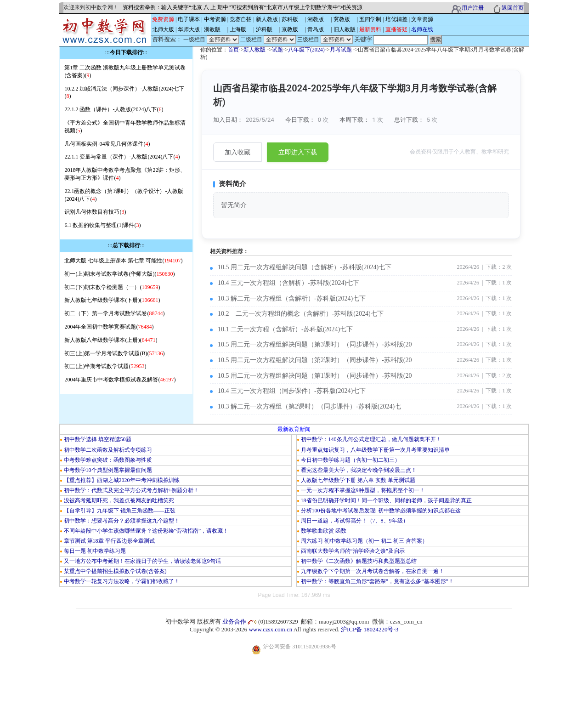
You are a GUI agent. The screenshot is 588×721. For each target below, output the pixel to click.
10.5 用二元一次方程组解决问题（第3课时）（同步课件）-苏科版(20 (315, 344)
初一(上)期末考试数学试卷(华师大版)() (119, 274)
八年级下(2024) (306, 50)
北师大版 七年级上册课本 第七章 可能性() (123, 261)
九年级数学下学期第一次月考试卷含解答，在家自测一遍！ (373, 571)
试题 (277, 50)
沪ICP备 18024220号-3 (370, 629)
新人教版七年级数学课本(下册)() (112, 300)
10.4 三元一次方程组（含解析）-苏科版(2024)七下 (288, 283)
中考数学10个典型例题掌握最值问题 (108, 470)
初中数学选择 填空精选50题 (98, 439)
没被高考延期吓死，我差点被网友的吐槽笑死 (119, 500)
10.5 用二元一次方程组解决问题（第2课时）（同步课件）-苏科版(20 (315, 360)
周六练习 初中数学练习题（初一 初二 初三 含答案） (364, 541)
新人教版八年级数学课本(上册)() (111, 340)
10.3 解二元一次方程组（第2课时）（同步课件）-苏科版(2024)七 (309, 406)
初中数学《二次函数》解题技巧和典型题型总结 (359, 561)
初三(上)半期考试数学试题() (105, 366)
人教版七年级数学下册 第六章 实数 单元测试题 (358, 480)
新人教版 (254, 50)
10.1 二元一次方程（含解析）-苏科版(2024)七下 (285, 329)
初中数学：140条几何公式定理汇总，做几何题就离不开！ (371, 439)
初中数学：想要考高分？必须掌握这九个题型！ (122, 521)
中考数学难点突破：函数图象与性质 (108, 460)
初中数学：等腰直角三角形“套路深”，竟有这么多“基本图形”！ (377, 581)
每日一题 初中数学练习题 (95, 551)
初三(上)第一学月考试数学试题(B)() (114, 353)
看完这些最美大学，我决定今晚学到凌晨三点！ (359, 470)
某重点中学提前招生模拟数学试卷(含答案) (115, 571)
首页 (233, 50)
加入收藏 (237, 152)
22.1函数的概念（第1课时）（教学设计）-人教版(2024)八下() (124, 195)
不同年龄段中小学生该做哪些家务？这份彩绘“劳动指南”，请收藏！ (146, 531)
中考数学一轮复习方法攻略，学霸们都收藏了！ (122, 581)
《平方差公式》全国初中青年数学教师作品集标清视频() (125, 127)
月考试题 (341, 50)
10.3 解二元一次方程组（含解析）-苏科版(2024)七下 (292, 298)
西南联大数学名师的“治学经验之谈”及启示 (353, 551)
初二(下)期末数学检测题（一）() (112, 287)
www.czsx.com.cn (270, 629)
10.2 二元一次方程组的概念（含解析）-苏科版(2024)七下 (301, 314)
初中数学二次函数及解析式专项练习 (108, 450)
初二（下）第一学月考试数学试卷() (114, 313)
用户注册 (473, 8)
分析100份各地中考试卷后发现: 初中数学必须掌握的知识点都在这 (381, 511)
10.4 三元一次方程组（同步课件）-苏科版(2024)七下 (292, 391)
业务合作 (234, 622)
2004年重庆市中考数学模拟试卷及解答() (120, 380)
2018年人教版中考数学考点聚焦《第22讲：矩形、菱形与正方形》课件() (125, 174)
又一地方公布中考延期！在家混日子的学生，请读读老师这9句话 (142, 561)
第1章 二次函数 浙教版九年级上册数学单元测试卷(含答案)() (125, 71)
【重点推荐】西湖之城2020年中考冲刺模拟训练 (122, 480)
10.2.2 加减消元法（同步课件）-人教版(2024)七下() (124, 93)
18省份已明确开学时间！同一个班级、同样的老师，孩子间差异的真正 (386, 500)
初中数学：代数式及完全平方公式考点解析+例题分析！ (132, 490)
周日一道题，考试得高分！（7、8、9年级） (355, 521)
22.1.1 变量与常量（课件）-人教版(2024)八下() (122, 157)
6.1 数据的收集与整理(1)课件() (102, 225)
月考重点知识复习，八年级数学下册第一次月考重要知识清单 (375, 450)
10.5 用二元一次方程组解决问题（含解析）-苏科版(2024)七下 (305, 267)
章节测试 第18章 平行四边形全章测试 (109, 541)
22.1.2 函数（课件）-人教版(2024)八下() (114, 109)
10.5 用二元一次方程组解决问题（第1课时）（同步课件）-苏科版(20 (315, 376)
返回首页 (513, 8)
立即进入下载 (298, 152)
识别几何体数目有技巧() (95, 212)
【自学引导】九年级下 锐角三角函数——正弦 (120, 511)
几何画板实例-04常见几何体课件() (107, 144)
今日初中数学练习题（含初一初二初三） (351, 460)
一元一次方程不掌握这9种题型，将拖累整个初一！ (363, 490)
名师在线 (422, 29)
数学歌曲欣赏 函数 (324, 531)
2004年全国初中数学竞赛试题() (109, 327)
